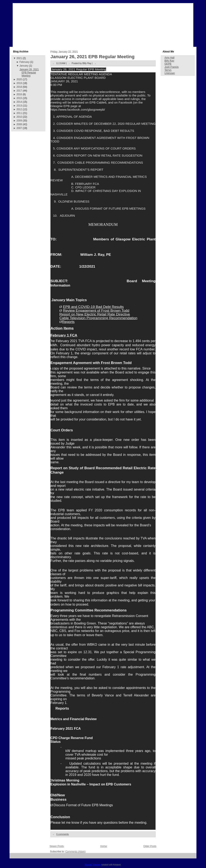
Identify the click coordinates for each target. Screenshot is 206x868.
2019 (19, 83)
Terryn (168, 70)
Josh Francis (172, 67)
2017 (19, 91)
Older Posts (150, 846)
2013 (19, 106)
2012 (19, 109)
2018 (19, 87)
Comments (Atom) (75, 852)
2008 (19, 124)
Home (104, 846)
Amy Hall (169, 58)
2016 (19, 94)
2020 (19, 79)
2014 (19, 102)
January (24, 66)
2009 (19, 121)
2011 (19, 113)
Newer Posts (57, 846)
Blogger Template (93, 865)
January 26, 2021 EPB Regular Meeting (29, 73)
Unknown (170, 73)
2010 (19, 117)
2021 (19, 58)
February (25, 62)
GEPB (168, 64)
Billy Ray (169, 61)
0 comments (63, 834)
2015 (19, 98)
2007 (19, 128)
